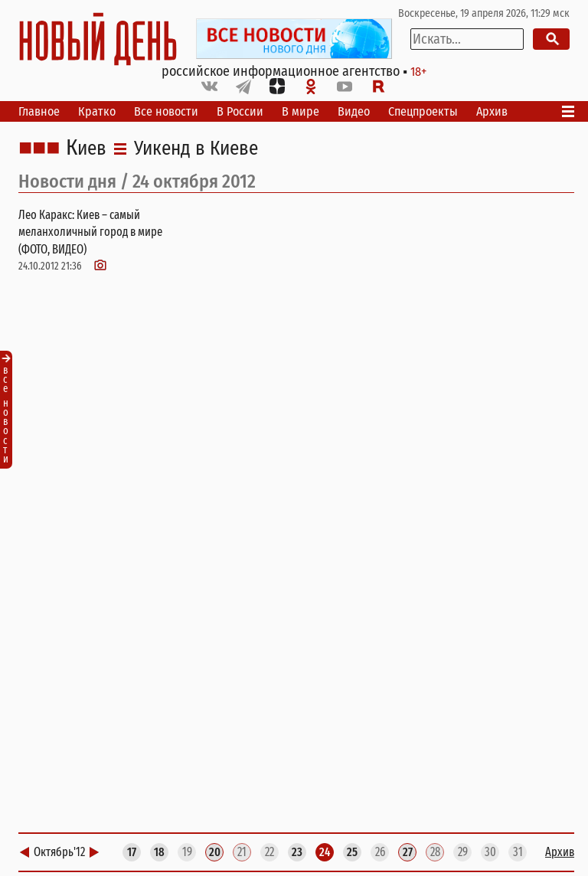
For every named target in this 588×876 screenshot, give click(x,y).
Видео (354, 111)
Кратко (97, 111)
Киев (86, 149)
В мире (301, 111)
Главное (39, 111)
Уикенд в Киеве (196, 149)
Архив (492, 111)
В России (240, 111)
